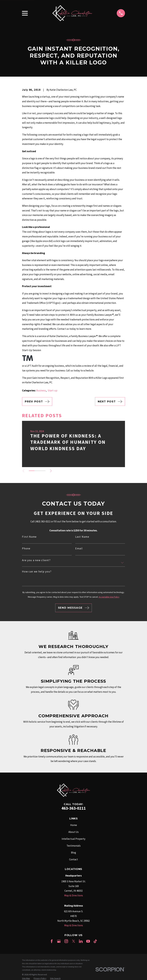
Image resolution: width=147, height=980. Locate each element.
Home (74, 825)
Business (41, 390)
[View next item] (52, 471)
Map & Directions (74, 895)
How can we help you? (37, 572)
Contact (73, 859)
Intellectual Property (73, 839)
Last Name (82, 537)
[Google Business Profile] (59, 941)
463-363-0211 (74, 808)
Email (79, 549)
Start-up (52, 390)
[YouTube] (88, 941)
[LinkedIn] (81, 941)
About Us (73, 832)
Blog (73, 853)
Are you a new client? (36, 560)
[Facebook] (52, 941)
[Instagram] (66, 941)
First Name (29, 537)
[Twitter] (74, 941)
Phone (26, 549)
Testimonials (74, 846)
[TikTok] (95, 941)
